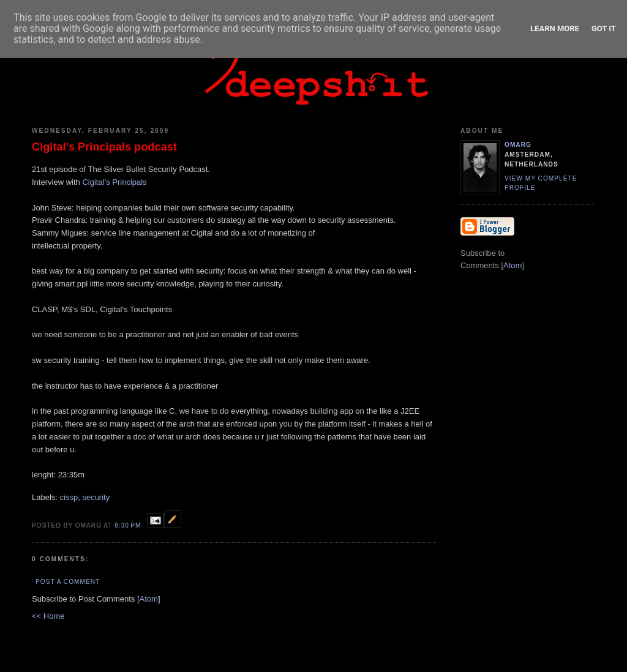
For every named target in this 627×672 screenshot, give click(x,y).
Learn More (555, 28)
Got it (604, 28)
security (96, 497)
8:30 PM (129, 525)
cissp (69, 497)
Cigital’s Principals (114, 182)
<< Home (48, 616)
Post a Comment (68, 582)
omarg (518, 145)
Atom (149, 599)
